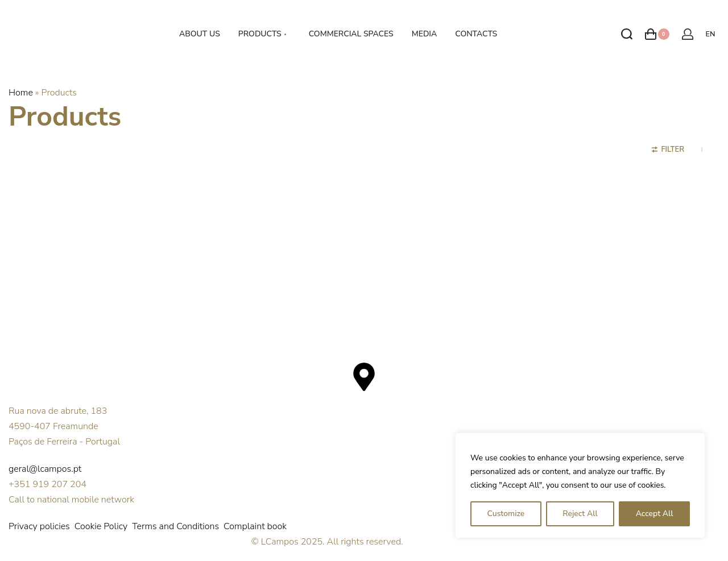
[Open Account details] (688, 34)
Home (21, 93)
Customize (506, 514)
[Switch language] (712, 34)
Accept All (655, 514)
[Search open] (627, 34)
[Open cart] (657, 34)
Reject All (580, 514)
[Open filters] (668, 151)
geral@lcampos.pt (45, 469)
